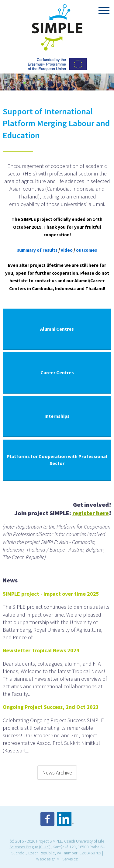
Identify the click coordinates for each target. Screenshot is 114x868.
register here (91, 513)
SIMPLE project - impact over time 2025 (51, 594)
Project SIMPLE (49, 841)
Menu (104, 10)
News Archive (57, 773)
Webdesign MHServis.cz (57, 859)
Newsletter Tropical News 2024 (41, 650)
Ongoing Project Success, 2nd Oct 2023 (51, 707)
